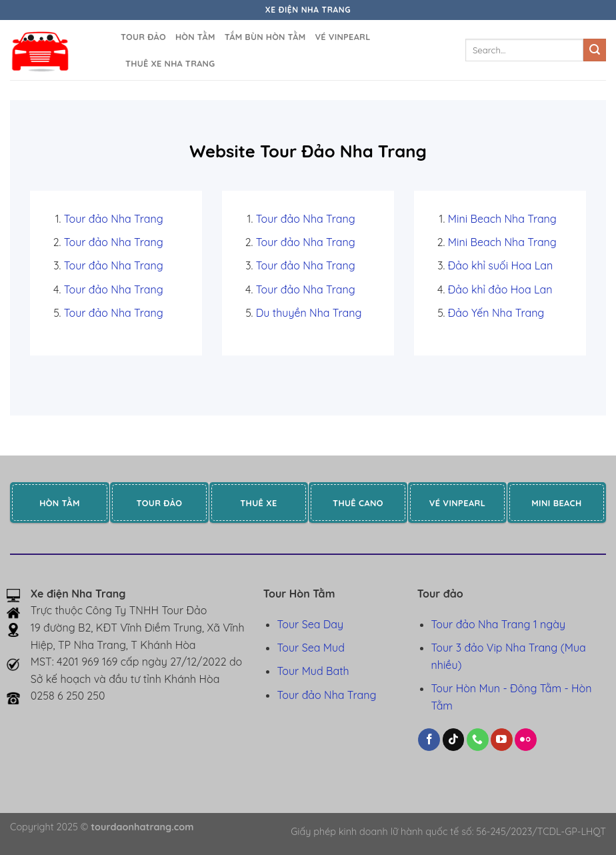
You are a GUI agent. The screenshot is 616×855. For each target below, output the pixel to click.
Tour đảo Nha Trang (114, 219)
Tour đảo (143, 37)
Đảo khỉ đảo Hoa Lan (500, 289)
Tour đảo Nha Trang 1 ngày (498, 624)
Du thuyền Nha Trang (309, 313)
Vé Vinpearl (342, 37)
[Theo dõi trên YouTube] (502, 740)
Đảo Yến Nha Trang (496, 313)
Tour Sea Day (311, 624)
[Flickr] (526, 740)
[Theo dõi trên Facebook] (429, 740)
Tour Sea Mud (311, 648)
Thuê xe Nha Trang (170, 63)
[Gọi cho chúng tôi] (478, 740)
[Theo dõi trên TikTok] (454, 740)
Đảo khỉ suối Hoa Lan (500, 265)
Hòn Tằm (195, 37)
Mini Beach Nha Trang (502, 219)
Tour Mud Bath (313, 671)
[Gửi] (595, 50)
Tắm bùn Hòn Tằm (265, 37)
